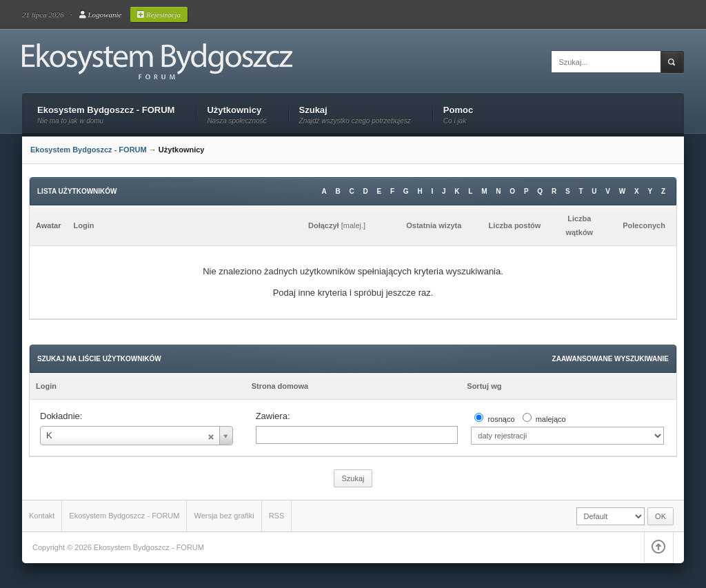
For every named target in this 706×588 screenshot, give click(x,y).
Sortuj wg (484, 386)
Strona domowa (280, 386)
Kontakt (42, 516)
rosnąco (501, 419)
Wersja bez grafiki (224, 516)
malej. (353, 225)
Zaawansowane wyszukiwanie (611, 359)
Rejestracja (159, 14)
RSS (277, 516)
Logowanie (101, 14)
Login (46, 386)
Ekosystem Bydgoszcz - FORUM (106, 111)
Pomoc (458, 111)
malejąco (551, 419)
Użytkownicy (236, 111)
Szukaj (355, 111)
